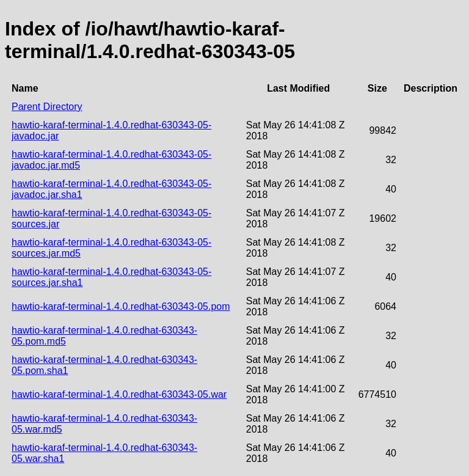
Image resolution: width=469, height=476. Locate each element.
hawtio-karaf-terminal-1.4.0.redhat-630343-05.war (119, 394)
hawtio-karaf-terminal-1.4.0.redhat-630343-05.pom (121, 306)
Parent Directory (47, 107)
